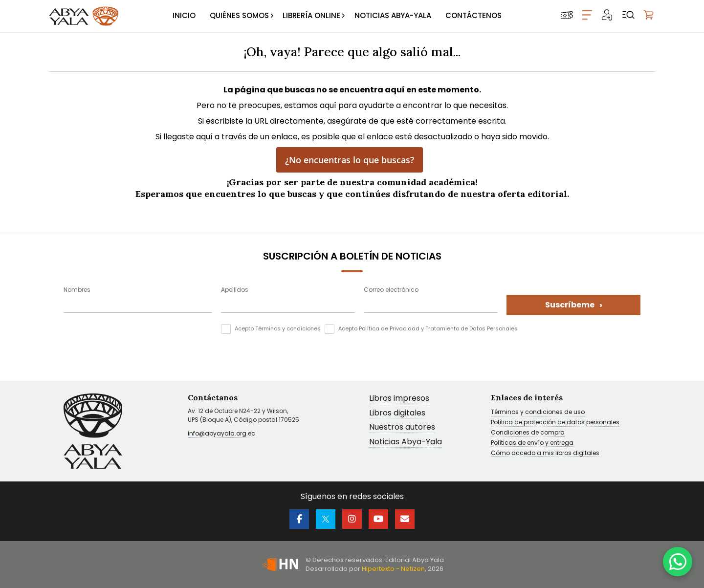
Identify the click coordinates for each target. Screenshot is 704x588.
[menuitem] (184, 16)
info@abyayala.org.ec (221, 433)
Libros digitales (397, 413)
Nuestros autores (402, 427)
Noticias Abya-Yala (406, 442)
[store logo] (84, 16)
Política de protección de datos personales (555, 422)
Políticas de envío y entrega (532, 443)
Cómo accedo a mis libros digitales (545, 453)
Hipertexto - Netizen (393, 569)
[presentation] (138, 343)
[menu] (337, 16)
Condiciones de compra (528, 433)
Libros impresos (399, 399)
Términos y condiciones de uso (538, 412)
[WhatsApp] (678, 562)
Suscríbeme (574, 305)
